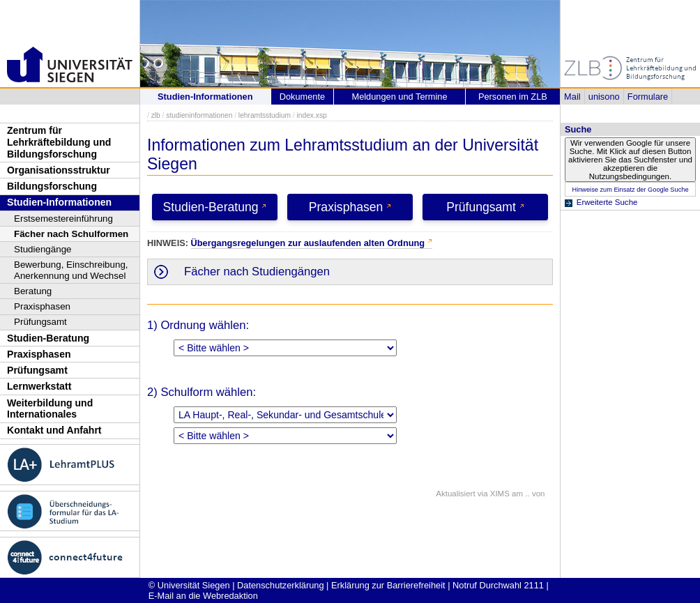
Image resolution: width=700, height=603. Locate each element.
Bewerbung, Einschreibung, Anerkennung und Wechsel (71, 270)
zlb (156, 115)
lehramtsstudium (265, 115)
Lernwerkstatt (39, 386)
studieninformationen (199, 115)
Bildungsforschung (52, 186)
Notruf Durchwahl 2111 (498, 585)
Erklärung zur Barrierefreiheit (388, 585)
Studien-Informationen (59, 202)
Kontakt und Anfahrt (54, 430)
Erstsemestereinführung (63, 219)
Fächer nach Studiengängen (257, 272)
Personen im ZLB (513, 97)
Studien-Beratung (48, 338)
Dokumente (302, 97)
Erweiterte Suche (607, 202)
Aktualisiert (455, 494)
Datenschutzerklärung (280, 585)
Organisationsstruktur (59, 170)
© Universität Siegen (189, 585)
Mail (572, 97)
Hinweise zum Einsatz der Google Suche (630, 190)
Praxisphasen (42, 306)
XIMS (500, 494)
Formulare (648, 97)
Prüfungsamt (40, 322)
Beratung (33, 291)
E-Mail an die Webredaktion (203, 596)
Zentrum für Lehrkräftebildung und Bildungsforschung (59, 142)
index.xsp (311, 115)
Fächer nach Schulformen (71, 234)
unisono (604, 97)
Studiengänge (43, 249)
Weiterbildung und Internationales (50, 409)
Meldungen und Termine (399, 97)
